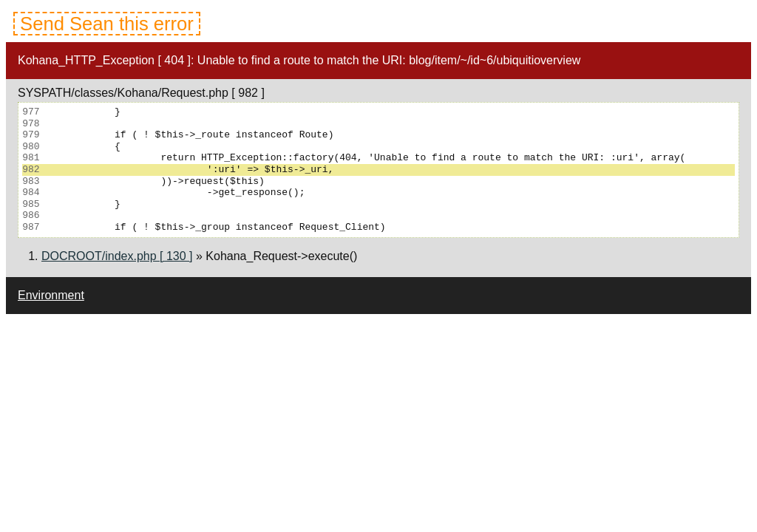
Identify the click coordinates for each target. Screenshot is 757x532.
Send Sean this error (107, 24)
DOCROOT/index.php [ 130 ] (117, 256)
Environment (51, 295)
